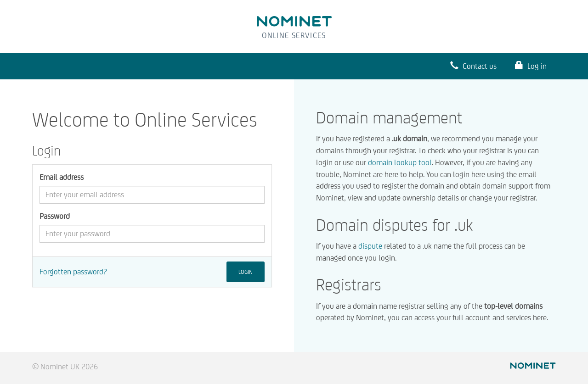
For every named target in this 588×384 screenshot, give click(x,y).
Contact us (473, 66)
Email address (62, 177)
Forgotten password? (73, 272)
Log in (531, 66)
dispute (370, 246)
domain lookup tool (400, 162)
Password (55, 216)
